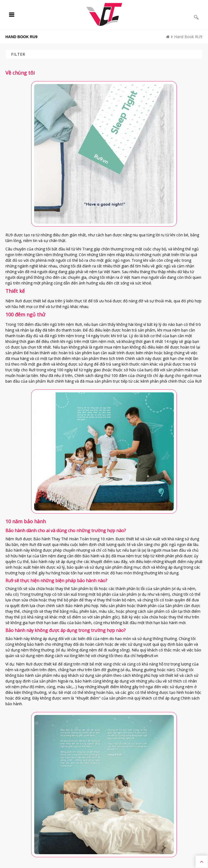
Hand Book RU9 (188, 37)
